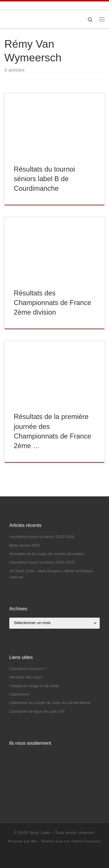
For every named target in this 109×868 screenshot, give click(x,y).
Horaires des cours (26, 677)
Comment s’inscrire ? (28, 669)
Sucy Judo (40, 833)
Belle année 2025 (25, 545)
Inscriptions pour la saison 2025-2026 (42, 537)
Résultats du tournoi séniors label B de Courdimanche (44, 179)
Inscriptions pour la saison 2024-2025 (42, 562)
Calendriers (19, 694)
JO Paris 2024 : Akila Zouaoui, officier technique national (51, 574)
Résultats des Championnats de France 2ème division (52, 303)
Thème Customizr (86, 841)
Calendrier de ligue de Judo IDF (37, 711)
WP (34, 841)
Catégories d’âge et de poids (34, 686)
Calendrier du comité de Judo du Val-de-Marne (50, 703)
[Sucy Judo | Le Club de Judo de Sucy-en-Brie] (5, 19)
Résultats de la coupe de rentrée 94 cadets (47, 554)
